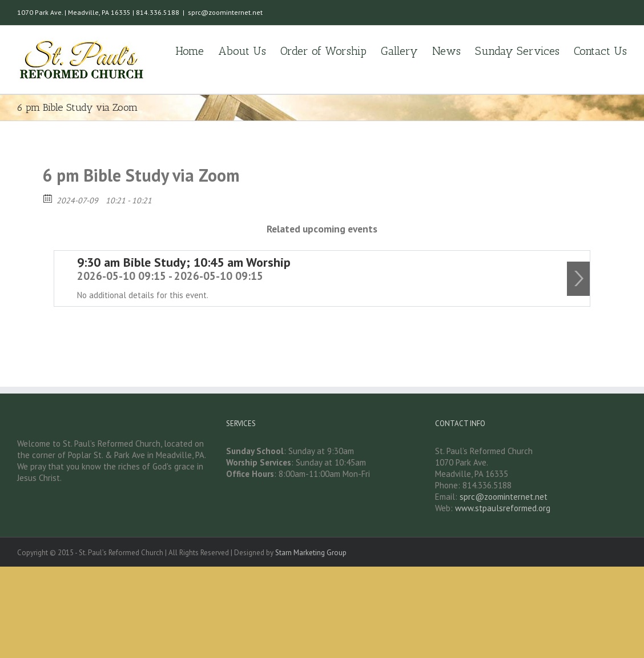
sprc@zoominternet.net (225, 12)
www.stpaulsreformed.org (503, 508)
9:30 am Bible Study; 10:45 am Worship (184, 262)
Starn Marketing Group (311, 553)
